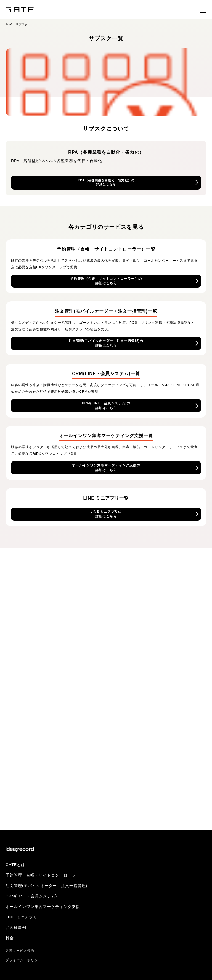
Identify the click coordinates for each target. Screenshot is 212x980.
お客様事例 (16, 928)
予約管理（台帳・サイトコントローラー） (45, 875)
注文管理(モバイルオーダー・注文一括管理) (46, 886)
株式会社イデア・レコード (20, 850)
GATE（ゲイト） (20, 10)
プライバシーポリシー (23, 960)
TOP (9, 24)
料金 (10, 938)
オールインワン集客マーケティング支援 (43, 907)
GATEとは (15, 865)
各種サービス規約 (20, 951)
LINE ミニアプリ (21, 917)
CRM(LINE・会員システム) (31, 896)
